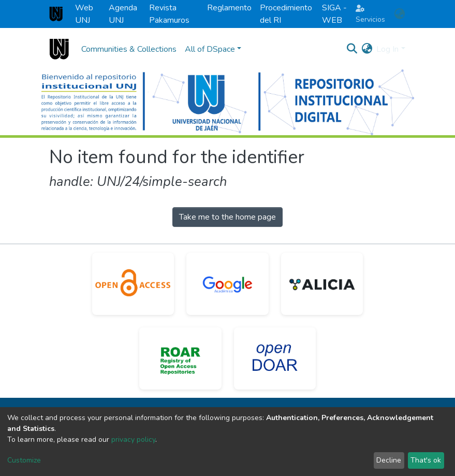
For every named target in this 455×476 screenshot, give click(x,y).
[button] (400, 14)
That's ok (426, 460)
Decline (389, 460)
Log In (387, 49)
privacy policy (133, 439)
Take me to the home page (227, 217)
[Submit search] (352, 49)
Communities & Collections (129, 49)
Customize (24, 460)
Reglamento (229, 8)
